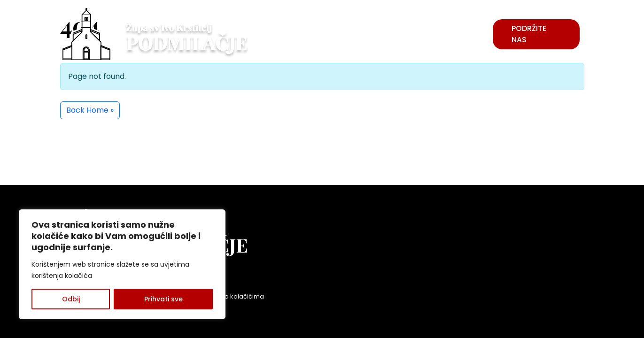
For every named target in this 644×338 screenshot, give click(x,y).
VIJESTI (369, 34)
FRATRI (327, 34)
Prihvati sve (163, 299)
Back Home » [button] (90, 110)
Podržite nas (529, 34)
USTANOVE (454, 28)
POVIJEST (280, 34)
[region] (122, 264)
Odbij (71, 299)
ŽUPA (406, 34)
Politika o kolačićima (233, 296)
